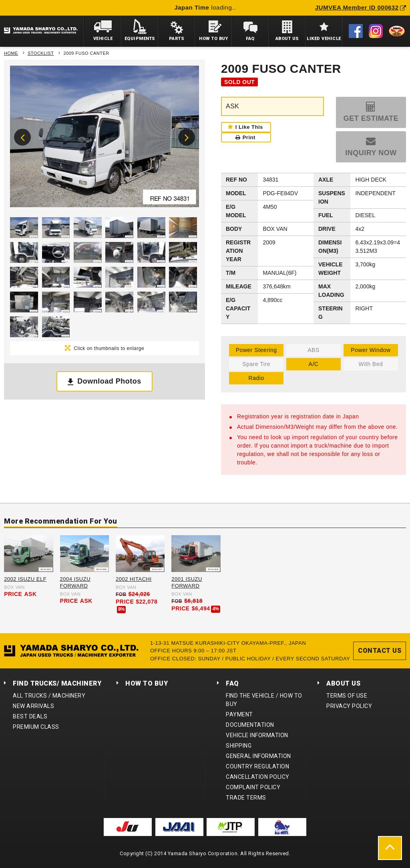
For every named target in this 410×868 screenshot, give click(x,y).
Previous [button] (22, 137)
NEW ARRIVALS (33, 706)
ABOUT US (343, 683)
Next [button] (187, 137)
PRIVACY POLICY (349, 706)
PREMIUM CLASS (36, 727)
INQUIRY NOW (371, 153)
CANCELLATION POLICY (258, 777)
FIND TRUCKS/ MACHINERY (57, 683)
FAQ (232, 683)
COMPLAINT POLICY (253, 787)
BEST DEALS (30, 716)
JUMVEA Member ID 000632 (361, 7)
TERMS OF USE (347, 696)
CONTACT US (380, 651)
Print (245, 137)
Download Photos (109, 381)
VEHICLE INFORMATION (257, 735)
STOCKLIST (41, 53)
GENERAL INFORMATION (258, 756)
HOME (11, 53)
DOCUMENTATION (250, 725)
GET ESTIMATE (371, 118)
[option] (105, 138)
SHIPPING (239, 746)
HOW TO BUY (147, 683)
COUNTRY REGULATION (257, 766)
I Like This (249, 127)
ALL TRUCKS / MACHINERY (49, 696)
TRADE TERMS (246, 798)
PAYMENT (239, 714)
